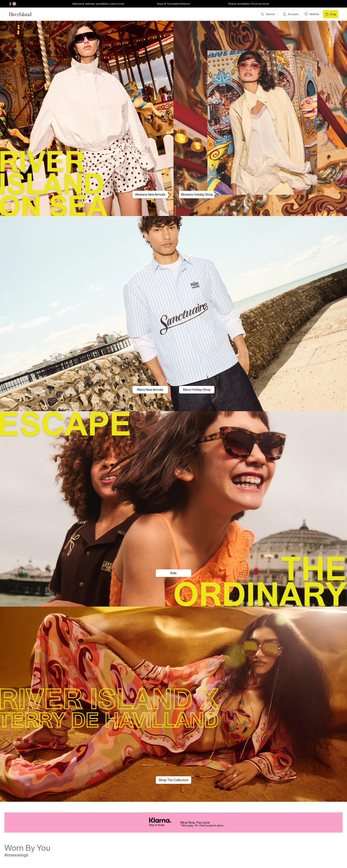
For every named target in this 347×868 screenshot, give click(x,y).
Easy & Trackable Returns (173, 4)
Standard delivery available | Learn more (98, 4)
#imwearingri (16, 855)
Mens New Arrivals (150, 390)
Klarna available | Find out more (249, 4)
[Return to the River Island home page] (23, 14)
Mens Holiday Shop (197, 390)
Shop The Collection (173, 780)
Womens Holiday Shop (197, 195)
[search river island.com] (268, 14)
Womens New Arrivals (150, 195)
